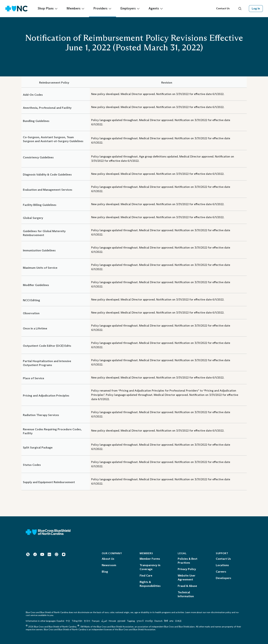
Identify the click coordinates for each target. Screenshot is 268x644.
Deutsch (158, 621)
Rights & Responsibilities (150, 584)
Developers (223, 578)
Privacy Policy (187, 569)
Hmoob (112, 621)
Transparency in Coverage (150, 567)
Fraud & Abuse (187, 586)
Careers (221, 572)
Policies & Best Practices (188, 561)
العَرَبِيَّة (104, 621)
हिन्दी (166, 621)
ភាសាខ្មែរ (149, 621)
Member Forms (150, 559)
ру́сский (121, 621)
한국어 (87, 621)
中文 (68, 621)
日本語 (178, 621)
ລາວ (171, 621)
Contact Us (223, 8)
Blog (105, 572)
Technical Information (186, 594)
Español (60, 621)
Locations (222, 565)
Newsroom (109, 565)
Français (96, 621)
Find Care (146, 576)
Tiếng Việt (77, 621)
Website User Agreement (187, 577)
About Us (108, 559)
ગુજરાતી (140, 621)
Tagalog (131, 621)
